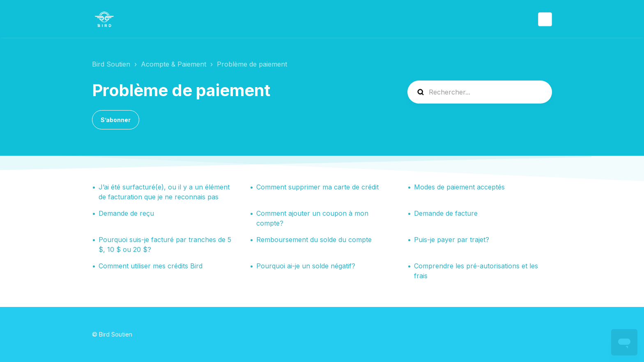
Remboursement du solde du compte (314, 240)
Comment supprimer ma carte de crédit (317, 187)
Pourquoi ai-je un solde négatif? (306, 266)
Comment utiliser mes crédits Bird (151, 266)
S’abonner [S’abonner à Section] (116, 120)
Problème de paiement (252, 64)
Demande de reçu (126, 213)
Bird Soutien (111, 64)
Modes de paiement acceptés (459, 187)
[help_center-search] (480, 92)
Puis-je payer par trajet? (452, 240)
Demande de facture (446, 213)
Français (545, 19)
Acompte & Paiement (174, 64)
